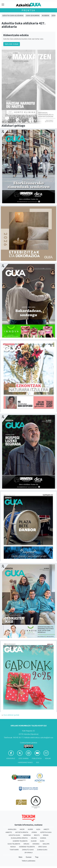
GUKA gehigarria (33, 16)
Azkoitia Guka (14, 835)
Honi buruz (11, 759)
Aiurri (30, 829)
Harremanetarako (25, 763)
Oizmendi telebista (27, 847)
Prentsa (28, 10)
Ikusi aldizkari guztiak (11, 715)
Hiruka (26, 844)
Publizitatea (37, 759)
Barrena (27, 835)
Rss (38, 763)
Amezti (46, 829)
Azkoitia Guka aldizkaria (13, 16)
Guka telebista (14, 844)
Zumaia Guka (42, 850)
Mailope (46, 844)
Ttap (37, 857)
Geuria (34, 838)
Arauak (48, 759)
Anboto (9, 832)
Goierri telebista (20, 841)
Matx (20, 857)
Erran (46, 835)
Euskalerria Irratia (19, 838)
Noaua (13, 847)
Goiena (43, 838)
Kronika (36, 844)
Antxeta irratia (22, 832)
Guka (42, 841)
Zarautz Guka (28, 850)
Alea (38, 829)
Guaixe (34, 841)
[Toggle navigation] (3, 5)
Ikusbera (46, 16)
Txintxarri (14, 850)
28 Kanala (28, 853)
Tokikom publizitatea (28, 861)
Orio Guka (42, 847)
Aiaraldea (12, 829)
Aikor (22, 829)
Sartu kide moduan (12, 44)
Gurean (29, 857)
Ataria (34, 832)
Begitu (37, 835)
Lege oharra (23, 759)
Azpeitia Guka (46, 832)
